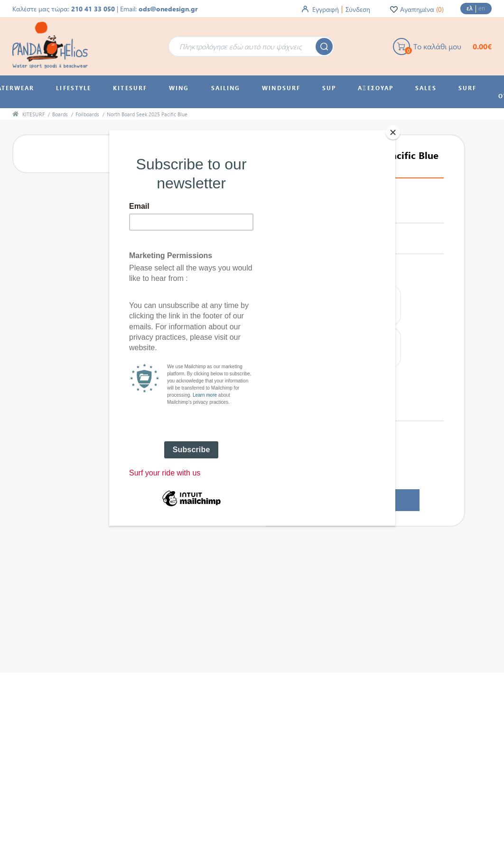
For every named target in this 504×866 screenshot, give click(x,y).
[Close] (393, 132)
